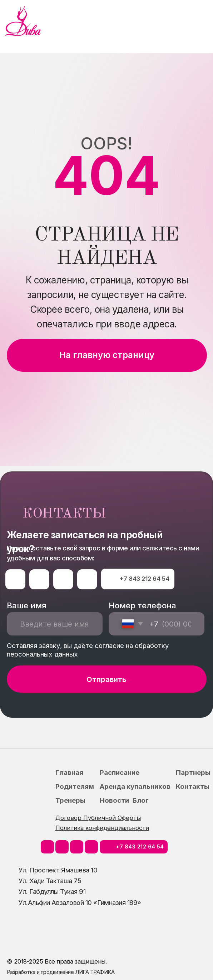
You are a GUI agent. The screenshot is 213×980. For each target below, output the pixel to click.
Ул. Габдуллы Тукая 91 (52, 891)
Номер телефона (142, 605)
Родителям (75, 786)
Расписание (120, 772)
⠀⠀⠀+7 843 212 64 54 (138, 579)
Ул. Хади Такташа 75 (50, 881)
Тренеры (70, 800)
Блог (141, 800)
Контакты (193, 786)
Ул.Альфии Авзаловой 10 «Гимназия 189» (80, 902)
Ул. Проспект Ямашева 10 (58, 870)
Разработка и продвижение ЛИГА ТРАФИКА (61, 972)
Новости (114, 800)
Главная (69, 772)
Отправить (106, 679)
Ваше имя (27, 605)
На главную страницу (107, 355)
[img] (23, 21)
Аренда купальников (135, 786)
